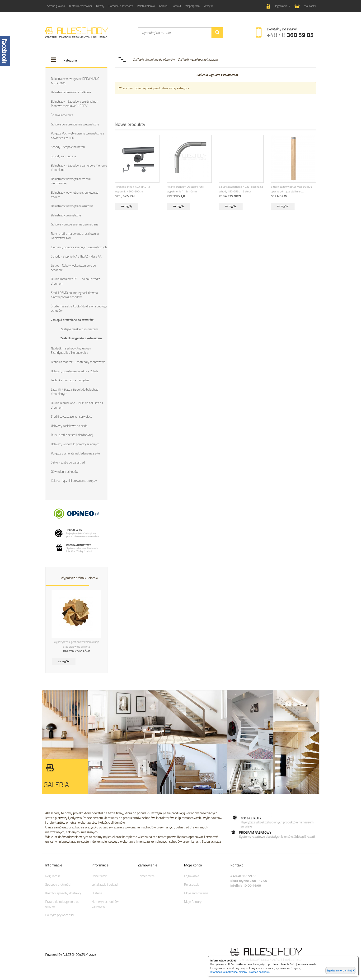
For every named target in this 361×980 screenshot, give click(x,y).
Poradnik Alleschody (121, 6)
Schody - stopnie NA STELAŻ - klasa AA (76, 256)
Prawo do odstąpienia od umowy (62, 903)
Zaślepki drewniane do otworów (72, 320)
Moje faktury (193, 901)
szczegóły (64, 661)
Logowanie (192, 875)
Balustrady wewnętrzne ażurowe (72, 206)
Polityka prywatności (60, 914)
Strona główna (56, 6)
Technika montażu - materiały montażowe (78, 362)
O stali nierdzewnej (80, 6)
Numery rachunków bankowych (105, 903)
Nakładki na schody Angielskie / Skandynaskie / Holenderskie (71, 350)
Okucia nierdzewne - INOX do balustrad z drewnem (77, 405)
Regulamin (53, 875)
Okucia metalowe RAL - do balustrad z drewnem (75, 281)
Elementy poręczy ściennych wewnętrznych (79, 247)
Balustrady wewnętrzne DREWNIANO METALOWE (75, 81)
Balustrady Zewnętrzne (66, 215)
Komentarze (146, 875)
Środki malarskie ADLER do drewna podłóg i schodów (79, 308)
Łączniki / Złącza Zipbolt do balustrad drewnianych (75, 391)
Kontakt (177, 6)
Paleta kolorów (146, 6)
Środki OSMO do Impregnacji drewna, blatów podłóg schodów (75, 295)
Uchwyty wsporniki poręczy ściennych (75, 444)
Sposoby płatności (58, 884)
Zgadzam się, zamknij (341, 970)
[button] (278, 6)
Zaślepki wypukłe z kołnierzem (81, 338)
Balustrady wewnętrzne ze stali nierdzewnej (71, 181)
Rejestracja (192, 884)
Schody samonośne (64, 156)
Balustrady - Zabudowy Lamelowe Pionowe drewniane (79, 167)
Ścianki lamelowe (62, 115)
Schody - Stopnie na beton (68, 147)
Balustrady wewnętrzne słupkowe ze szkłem (75, 194)
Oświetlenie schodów (65, 471)
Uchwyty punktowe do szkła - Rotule (75, 371)
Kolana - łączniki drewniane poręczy (74, 480)
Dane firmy (99, 875)
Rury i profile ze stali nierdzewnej (72, 435)
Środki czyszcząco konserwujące (72, 416)
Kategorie (70, 60)
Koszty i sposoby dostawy (63, 892)
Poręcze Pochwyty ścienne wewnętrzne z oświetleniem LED (78, 136)
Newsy (100, 6)
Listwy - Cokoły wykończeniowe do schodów (74, 268)
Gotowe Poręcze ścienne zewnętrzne (75, 224)
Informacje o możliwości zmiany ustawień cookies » (240, 972)
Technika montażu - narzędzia (70, 380)
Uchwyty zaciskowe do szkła (69, 425)
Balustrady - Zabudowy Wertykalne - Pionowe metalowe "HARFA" (75, 104)
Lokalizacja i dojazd (105, 884)
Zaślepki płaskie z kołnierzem (79, 329)
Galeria (163, 6)
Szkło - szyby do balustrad (68, 462)
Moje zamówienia (196, 892)
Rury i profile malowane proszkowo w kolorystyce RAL (75, 236)
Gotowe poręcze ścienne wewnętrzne (75, 124)
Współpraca (192, 6)
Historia (97, 892)
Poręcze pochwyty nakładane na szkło (75, 453)
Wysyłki (209, 6)
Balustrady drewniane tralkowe (71, 92)
